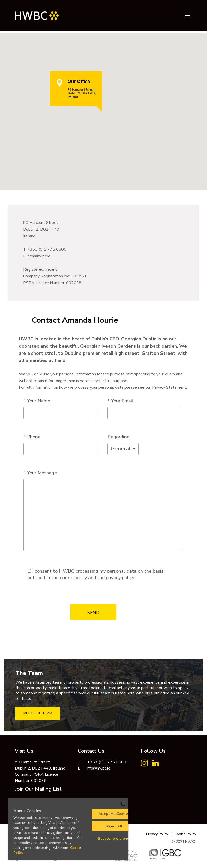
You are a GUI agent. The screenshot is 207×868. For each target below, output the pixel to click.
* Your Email (120, 401)
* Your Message (40, 473)
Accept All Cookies (114, 814)
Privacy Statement (169, 387)
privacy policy (120, 578)
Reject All (114, 826)
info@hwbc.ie (39, 256)
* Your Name (37, 401)
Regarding (119, 437)
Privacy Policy (157, 834)
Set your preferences (115, 839)
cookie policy (73, 578)
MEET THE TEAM (38, 713)
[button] (123, 449)
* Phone (32, 437)
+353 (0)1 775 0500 (46, 249)
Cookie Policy (185, 834)
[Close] (123, 803)
